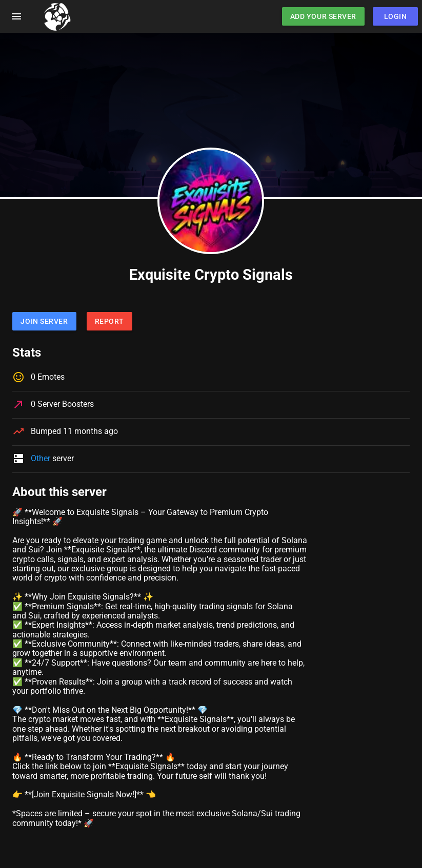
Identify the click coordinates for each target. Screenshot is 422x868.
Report (109, 321)
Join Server (44, 321)
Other (41, 458)
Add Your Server (323, 16)
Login (396, 16)
